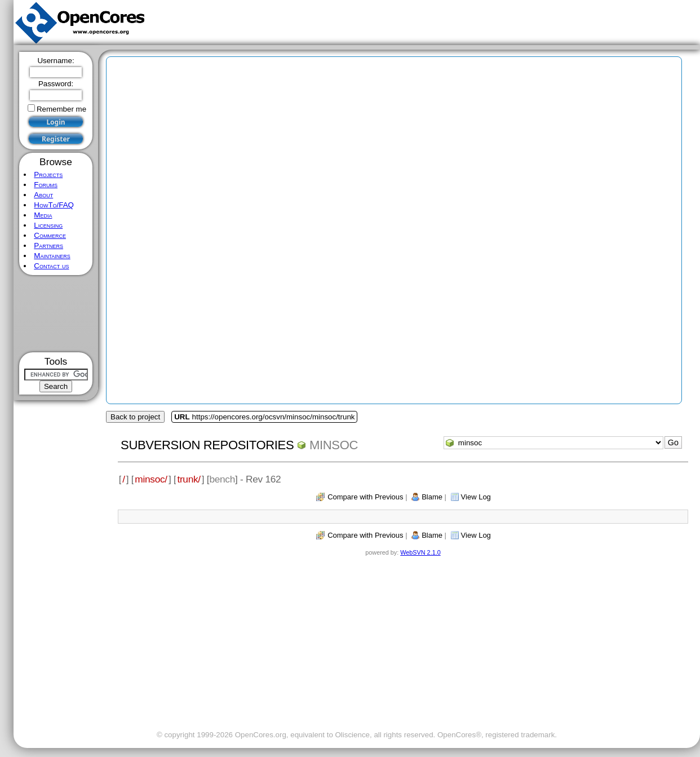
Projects (48, 174)
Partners (48, 245)
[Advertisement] (56, 314)
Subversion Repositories (207, 445)
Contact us (51, 266)
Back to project (135, 417)
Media (43, 215)
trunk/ (189, 479)
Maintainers (52, 256)
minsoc (334, 445)
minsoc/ (151, 479)
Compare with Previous (365, 497)
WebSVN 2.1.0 (420, 552)
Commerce (50, 235)
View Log (476, 497)
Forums (46, 185)
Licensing (48, 225)
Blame (432, 497)
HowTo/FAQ (54, 205)
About (43, 195)
